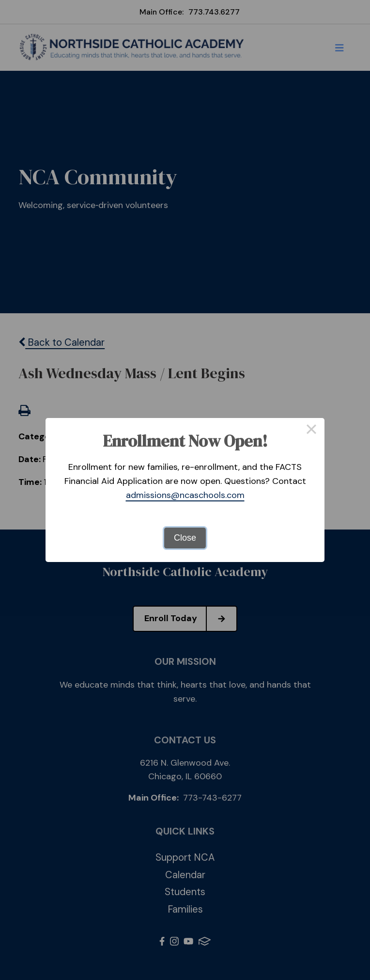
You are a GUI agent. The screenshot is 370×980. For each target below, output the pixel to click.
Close (185, 538)
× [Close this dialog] (311, 431)
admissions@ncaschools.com (185, 495)
